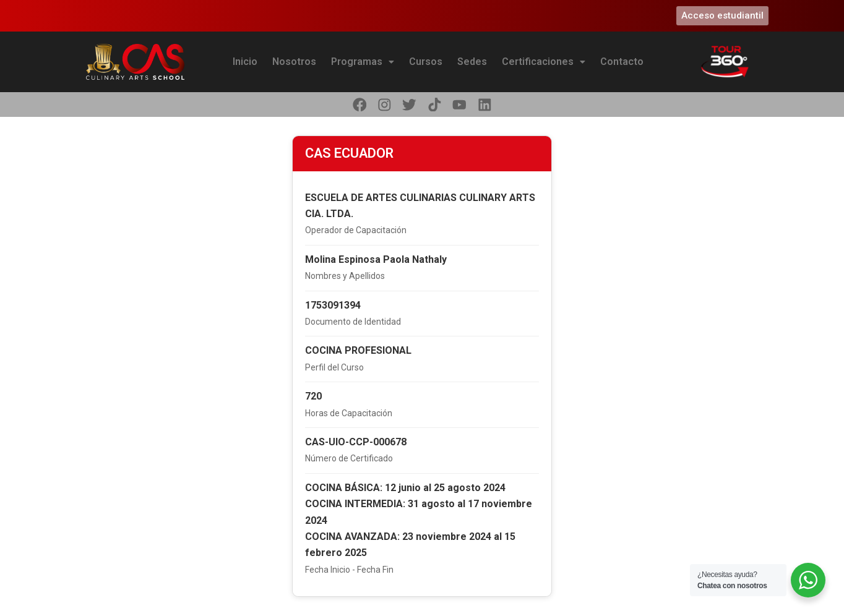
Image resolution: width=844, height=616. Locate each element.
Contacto (622, 62)
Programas (363, 62)
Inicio (245, 62)
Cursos (426, 62)
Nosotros (294, 62)
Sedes (472, 62)
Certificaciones (544, 62)
